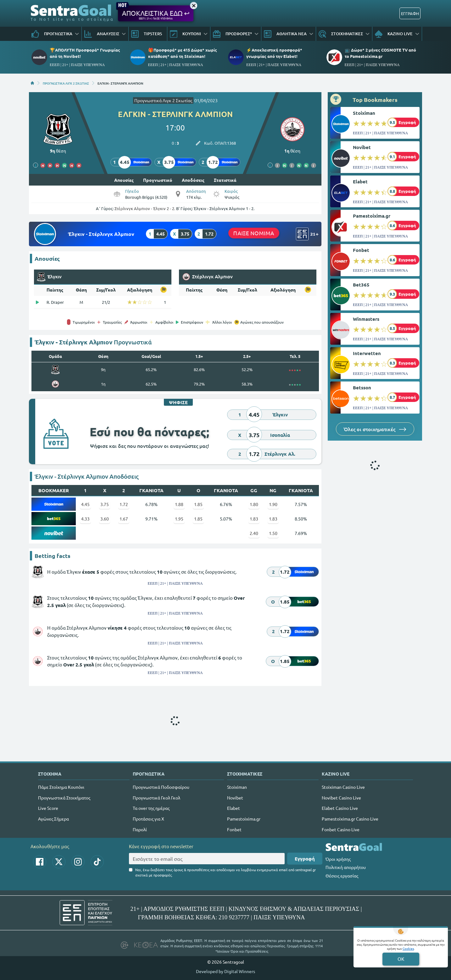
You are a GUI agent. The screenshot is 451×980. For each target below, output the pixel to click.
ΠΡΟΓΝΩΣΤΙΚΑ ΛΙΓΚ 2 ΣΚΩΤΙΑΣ (66, 83)
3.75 (105, 504)
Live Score (48, 808)
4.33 (85, 519)
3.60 (105, 519)
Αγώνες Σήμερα (53, 819)
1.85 (198, 504)
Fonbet (361, 250)
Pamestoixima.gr (372, 216)
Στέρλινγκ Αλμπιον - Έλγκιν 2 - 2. (145, 208)
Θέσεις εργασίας (342, 876)
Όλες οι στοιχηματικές (375, 429)
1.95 (179, 519)
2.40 (254, 533)
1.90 (273, 504)
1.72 (124, 504)
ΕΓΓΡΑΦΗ (410, 13)
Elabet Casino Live (340, 808)
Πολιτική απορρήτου (346, 867)
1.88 (179, 504)
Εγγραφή (305, 859)
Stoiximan (364, 113)
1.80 (254, 504)
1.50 (273, 533)
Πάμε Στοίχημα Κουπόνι (61, 787)
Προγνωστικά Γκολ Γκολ (156, 798)
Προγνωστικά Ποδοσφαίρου (161, 787)
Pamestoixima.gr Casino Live (350, 819)
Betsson (362, 387)
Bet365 (361, 285)
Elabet (360, 181)
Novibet (362, 147)
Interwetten (367, 353)
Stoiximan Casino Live (343, 787)
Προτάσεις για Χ (148, 819)
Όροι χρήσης (338, 859)
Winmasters (366, 319)
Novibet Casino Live (341, 798)
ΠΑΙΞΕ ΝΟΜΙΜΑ (254, 233)
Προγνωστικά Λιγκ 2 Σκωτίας (163, 100)
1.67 (124, 519)
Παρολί (140, 829)
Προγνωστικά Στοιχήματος (64, 798)
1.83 (254, 519)
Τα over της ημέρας (151, 808)
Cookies (408, 948)
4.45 (85, 504)
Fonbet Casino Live (341, 829)
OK (401, 959)
